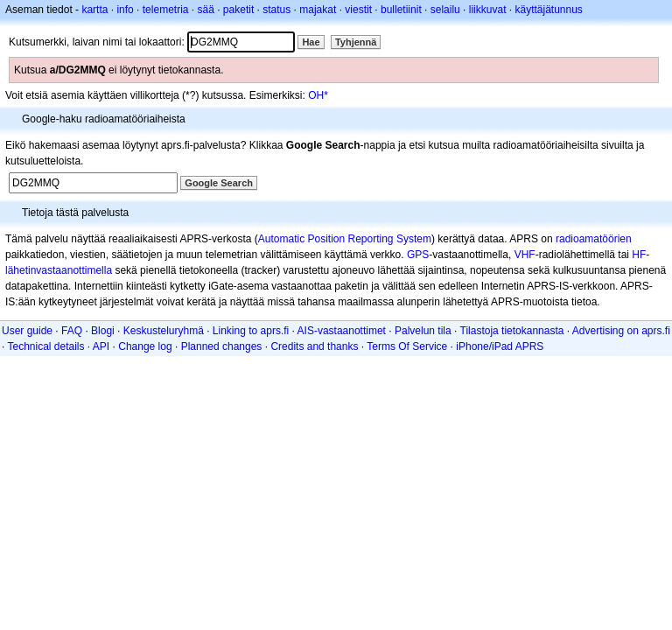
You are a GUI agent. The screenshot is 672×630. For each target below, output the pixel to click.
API (101, 346)
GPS (418, 255)
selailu (445, 10)
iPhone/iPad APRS (500, 346)
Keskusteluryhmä (164, 331)
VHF (525, 255)
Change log (145, 346)
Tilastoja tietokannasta (512, 331)
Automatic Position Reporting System (345, 239)
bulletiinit (401, 10)
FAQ (72, 331)
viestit (358, 10)
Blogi (103, 331)
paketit (238, 10)
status (276, 10)
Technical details (45, 346)
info (125, 10)
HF (639, 255)
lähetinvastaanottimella (59, 270)
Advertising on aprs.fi (621, 331)
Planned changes (222, 346)
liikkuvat (488, 10)
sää (205, 10)
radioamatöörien (594, 239)
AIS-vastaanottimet (342, 331)
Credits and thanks (314, 346)
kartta (94, 10)
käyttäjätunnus (548, 10)
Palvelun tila (423, 331)
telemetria (166, 10)
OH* (318, 95)
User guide (27, 331)
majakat (318, 10)
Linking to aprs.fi (251, 331)
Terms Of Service (407, 346)
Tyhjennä (356, 42)
